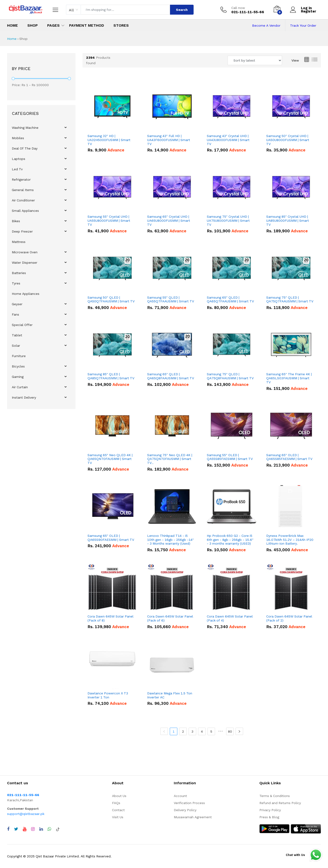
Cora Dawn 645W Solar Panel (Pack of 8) (110, 618)
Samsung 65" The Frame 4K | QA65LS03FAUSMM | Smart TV (289, 378)
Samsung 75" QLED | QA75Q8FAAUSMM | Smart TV (230, 376)
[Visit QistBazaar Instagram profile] (33, 829)
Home (12, 25)
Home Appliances (26, 294)
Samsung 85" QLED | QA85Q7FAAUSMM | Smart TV (111, 376)
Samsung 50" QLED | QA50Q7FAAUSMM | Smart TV (111, 299)
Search (182, 10)
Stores (121, 25)
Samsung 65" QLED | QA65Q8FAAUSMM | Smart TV (171, 376)
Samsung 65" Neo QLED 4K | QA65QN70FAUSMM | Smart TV (110, 459)
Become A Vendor (266, 25)
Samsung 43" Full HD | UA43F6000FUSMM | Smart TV (169, 140)
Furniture (19, 356)
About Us (119, 796)
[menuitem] (41, 128)
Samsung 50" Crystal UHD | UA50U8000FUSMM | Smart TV (288, 140)
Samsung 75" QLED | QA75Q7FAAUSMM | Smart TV (290, 299)
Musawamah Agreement (193, 817)
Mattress (19, 242)
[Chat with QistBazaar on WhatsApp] (49, 829)
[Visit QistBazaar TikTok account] (58, 829)
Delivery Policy (185, 810)
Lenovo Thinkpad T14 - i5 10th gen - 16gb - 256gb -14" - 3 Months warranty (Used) (170, 540)
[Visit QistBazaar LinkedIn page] (41, 829)
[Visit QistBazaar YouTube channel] (25, 829)
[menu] (41, 263)
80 (230, 731)
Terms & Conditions (275, 796)
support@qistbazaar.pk (26, 814)
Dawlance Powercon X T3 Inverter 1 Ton (108, 695)
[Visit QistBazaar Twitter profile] (16, 829)
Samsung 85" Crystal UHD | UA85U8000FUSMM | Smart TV (288, 221)
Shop (33, 25)
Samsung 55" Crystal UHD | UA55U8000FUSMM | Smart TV (109, 221)
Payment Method (87, 25)
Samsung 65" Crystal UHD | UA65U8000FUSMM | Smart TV (169, 221)
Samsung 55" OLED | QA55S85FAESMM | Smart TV (230, 457)
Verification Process (189, 803)
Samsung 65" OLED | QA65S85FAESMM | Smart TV (289, 457)
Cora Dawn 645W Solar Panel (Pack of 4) (230, 618)
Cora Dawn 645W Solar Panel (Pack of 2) (289, 618)
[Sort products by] (255, 60)
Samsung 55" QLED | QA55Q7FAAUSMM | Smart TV (171, 299)
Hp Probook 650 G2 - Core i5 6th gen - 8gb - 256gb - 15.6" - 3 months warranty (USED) (230, 540)
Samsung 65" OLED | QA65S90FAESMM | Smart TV (111, 538)
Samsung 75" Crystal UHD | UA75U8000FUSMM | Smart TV (228, 221)
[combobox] (73, 10)
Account (180, 796)
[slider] (13, 79)
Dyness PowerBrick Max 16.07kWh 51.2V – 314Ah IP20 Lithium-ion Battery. (290, 540)
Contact (118, 810)
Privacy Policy (270, 810)
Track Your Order (303, 25)
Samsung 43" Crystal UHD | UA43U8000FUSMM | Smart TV (228, 140)
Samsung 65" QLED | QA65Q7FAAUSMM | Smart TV (230, 299)
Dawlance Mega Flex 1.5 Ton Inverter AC (170, 695)
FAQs (116, 803)
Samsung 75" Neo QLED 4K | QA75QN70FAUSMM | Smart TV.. (170, 459)
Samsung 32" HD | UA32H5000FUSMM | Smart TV (109, 140)
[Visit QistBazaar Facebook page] (8, 829)
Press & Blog (269, 817)
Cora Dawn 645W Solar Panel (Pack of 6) (170, 618)
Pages (53, 25)
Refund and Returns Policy (280, 803)
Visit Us (118, 817)
